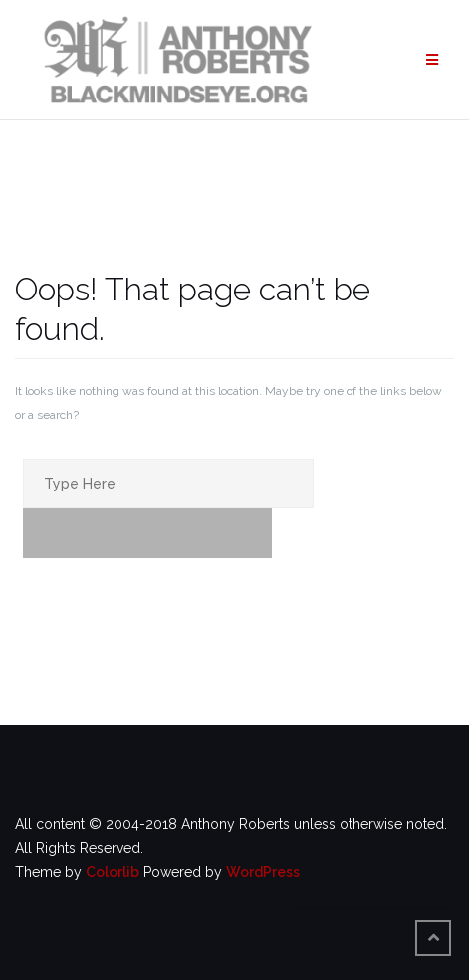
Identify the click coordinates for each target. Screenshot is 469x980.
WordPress (263, 872)
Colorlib (113, 872)
